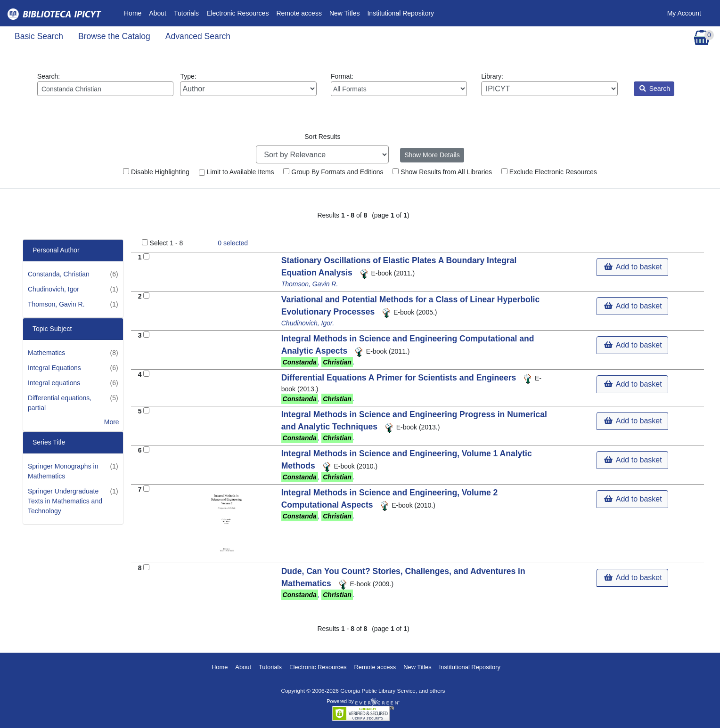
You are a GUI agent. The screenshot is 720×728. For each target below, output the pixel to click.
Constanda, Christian (59, 274)
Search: (105, 84)
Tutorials (186, 13)
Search (655, 89)
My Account (684, 13)
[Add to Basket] (146, 256)
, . (318, 362)
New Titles (345, 13)
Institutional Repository (401, 13)
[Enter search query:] (105, 89)
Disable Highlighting (156, 172)
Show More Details (432, 155)
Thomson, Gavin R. (56, 304)
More (112, 422)
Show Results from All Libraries (442, 172)
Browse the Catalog (114, 36)
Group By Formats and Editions (333, 172)
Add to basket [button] (633, 267)
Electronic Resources (237, 13)
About (158, 13)
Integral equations (54, 383)
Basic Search (39, 36)
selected (233, 243)
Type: (248, 84)
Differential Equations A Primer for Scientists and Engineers (400, 378)
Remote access (299, 13)
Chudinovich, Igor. (308, 323)
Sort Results (322, 137)
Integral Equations (54, 368)
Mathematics (46, 353)
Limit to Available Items (237, 172)
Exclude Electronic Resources (549, 172)
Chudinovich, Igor (53, 289)
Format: (399, 84)
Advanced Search (198, 36)
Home (135, 12)
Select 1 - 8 (167, 243)
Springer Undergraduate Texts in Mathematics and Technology (65, 501)
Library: (549, 84)
